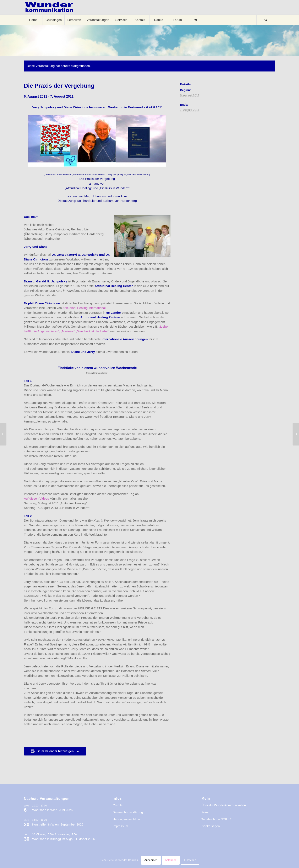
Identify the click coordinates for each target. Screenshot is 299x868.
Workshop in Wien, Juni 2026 (52, 810)
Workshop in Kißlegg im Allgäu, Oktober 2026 (64, 839)
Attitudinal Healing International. (85, 308)
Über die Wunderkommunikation (224, 805)
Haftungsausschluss (127, 819)
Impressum (120, 826)
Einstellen (190, 860)
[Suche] (266, 20)
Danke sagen (211, 826)
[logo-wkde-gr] (49, 7)
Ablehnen (171, 860)
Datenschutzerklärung (128, 812)
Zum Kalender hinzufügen (56, 751)
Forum (206, 812)
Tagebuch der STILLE (216, 819)
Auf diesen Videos (37, 498)
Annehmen (151, 860)
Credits (118, 805)
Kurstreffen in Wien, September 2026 (58, 824)
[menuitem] (33, 20)
